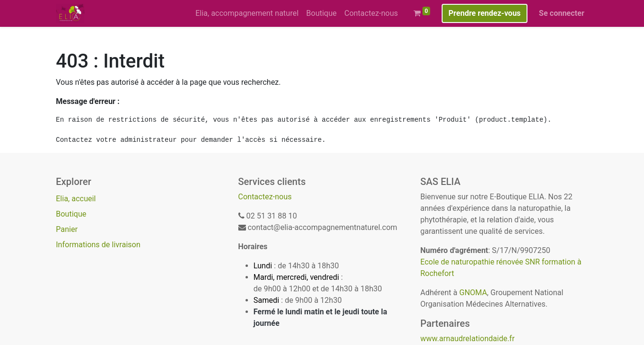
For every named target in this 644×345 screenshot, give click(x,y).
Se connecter (562, 13)
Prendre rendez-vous (485, 13)
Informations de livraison (98, 245)
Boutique (71, 214)
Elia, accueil (76, 199)
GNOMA (473, 293)
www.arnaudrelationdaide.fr (468, 339)
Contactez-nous (265, 197)
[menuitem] (247, 13)
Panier (67, 229)
